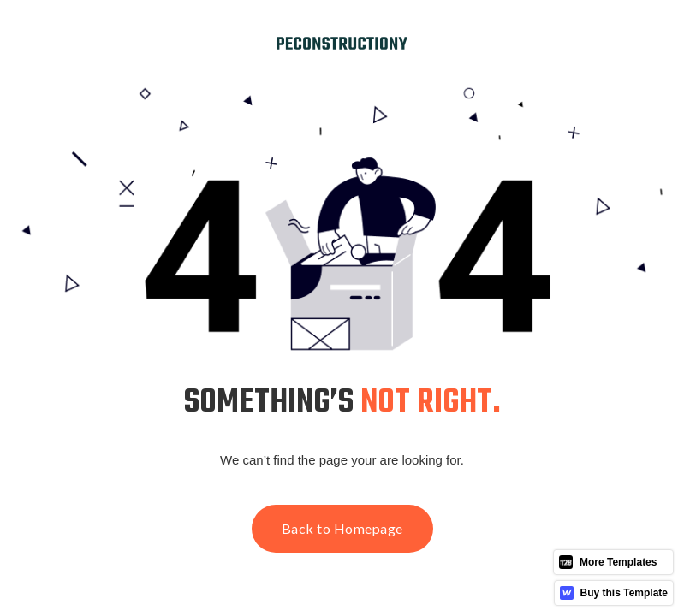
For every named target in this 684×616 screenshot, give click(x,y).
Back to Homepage (342, 528)
